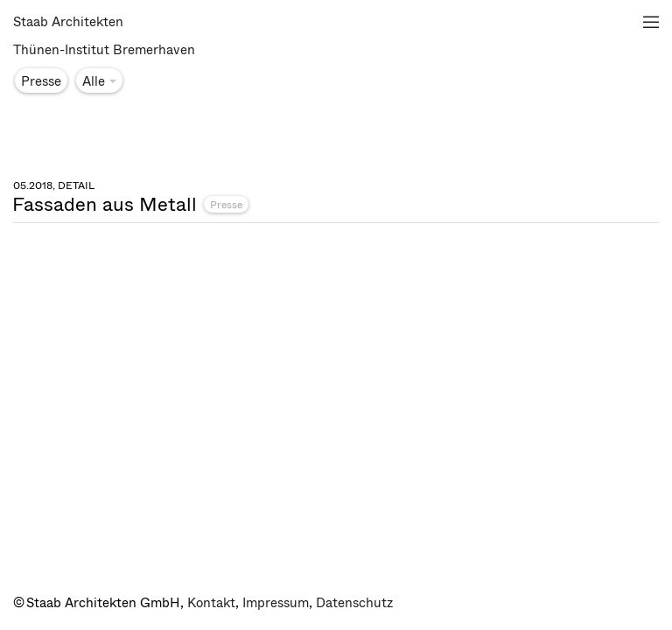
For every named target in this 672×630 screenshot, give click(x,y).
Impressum (276, 603)
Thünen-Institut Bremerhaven (104, 50)
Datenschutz (354, 603)
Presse (226, 205)
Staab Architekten (68, 22)
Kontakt (211, 603)
